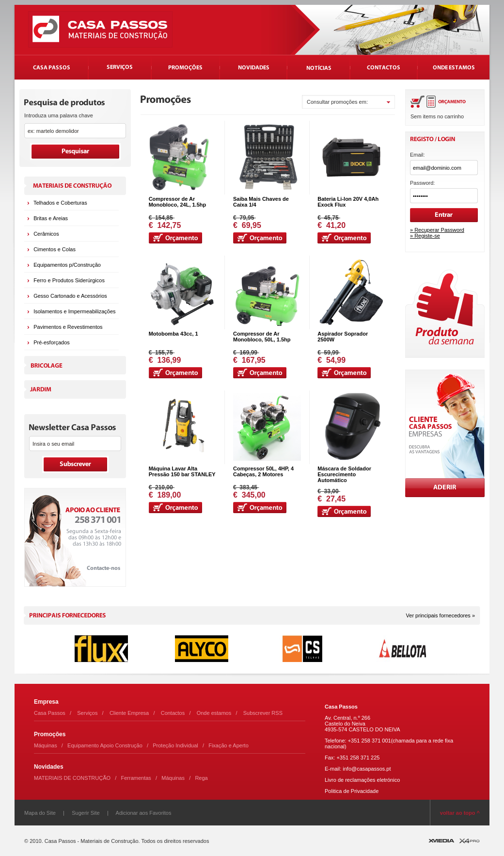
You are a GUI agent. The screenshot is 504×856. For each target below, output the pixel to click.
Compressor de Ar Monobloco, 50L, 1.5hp (262, 337)
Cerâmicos (46, 234)
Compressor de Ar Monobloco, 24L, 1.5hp (178, 202)
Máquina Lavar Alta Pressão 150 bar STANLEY (182, 471)
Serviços (87, 713)
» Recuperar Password (437, 230)
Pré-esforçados (52, 342)
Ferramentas (136, 778)
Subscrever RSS (263, 713)
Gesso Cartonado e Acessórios (70, 296)
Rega (201, 778)
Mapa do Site (40, 813)
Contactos (173, 713)
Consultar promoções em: (337, 102)
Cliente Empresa (129, 713)
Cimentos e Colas (55, 249)
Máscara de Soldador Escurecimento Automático (344, 474)
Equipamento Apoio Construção (105, 745)
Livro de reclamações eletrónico (362, 780)
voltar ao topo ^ (460, 813)
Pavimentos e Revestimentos (68, 327)
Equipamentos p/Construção (67, 265)
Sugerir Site (86, 813)
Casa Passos (50, 713)
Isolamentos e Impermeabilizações (74, 311)
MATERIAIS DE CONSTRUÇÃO (72, 778)
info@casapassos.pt (367, 769)
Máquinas (46, 745)
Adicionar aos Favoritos (144, 813)
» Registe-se (425, 236)
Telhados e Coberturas (60, 203)
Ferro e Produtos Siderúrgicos (69, 280)
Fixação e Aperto (228, 745)
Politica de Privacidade (352, 791)
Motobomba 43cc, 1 (173, 334)
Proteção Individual (175, 745)
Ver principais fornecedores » (441, 615)
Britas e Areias (51, 218)
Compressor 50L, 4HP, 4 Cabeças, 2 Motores (263, 471)
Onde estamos (214, 713)
